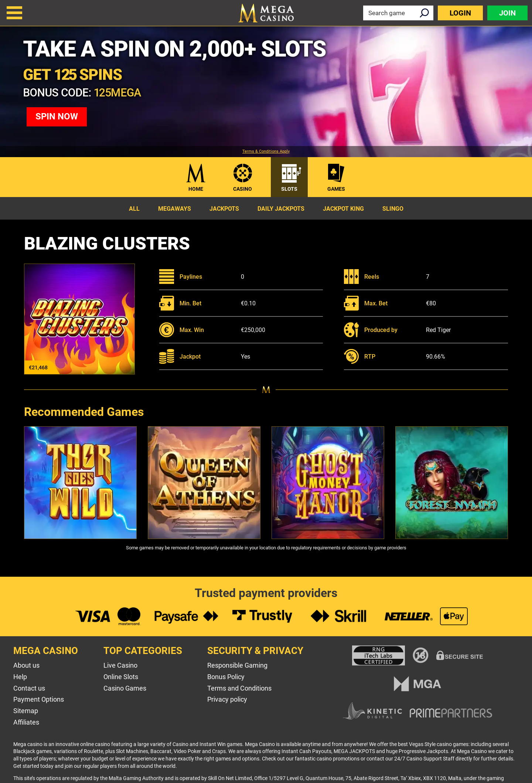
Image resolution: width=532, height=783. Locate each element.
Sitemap (26, 711)
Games (336, 189)
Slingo (393, 209)
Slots (289, 189)
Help (20, 677)
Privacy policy (227, 699)
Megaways (175, 209)
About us (26, 665)
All (134, 209)
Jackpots (224, 209)
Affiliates (26, 722)
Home (196, 189)
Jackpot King (343, 209)
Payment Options (39, 699)
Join (507, 13)
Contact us (29, 688)
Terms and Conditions (239, 688)
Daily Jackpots (281, 209)
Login (460, 13)
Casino (243, 189)
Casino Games (125, 688)
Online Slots (121, 677)
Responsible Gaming (237, 665)
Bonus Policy (226, 677)
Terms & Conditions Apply (266, 152)
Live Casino (120, 665)
